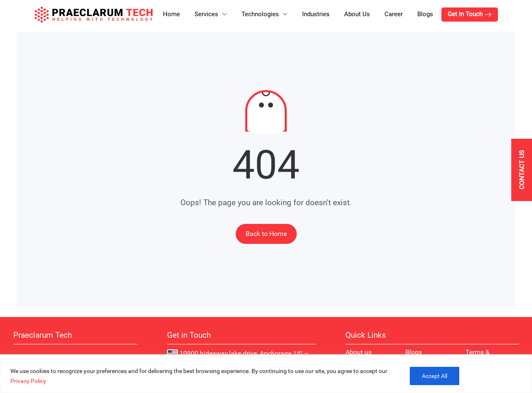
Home (171, 14)
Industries (316, 14)
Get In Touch (470, 14)
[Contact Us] (522, 170)
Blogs (425, 14)
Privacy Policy (28, 381)
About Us (357, 14)
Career (394, 14)
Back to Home (266, 234)
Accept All (435, 376)
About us (358, 352)
